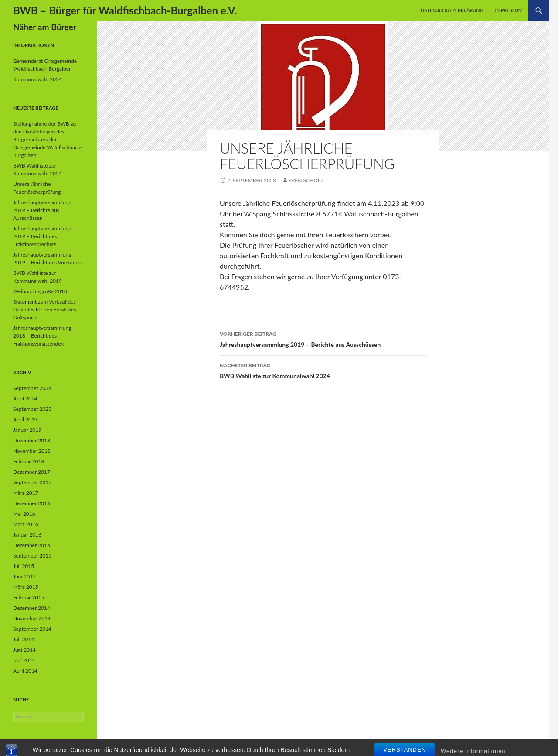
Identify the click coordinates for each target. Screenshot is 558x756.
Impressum (509, 10)
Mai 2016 (24, 514)
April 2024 (25, 399)
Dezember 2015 (32, 545)
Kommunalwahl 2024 (37, 79)
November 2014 (32, 618)
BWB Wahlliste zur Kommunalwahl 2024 (323, 370)
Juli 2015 (24, 566)
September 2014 (32, 629)
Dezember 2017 (32, 472)
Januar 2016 (27, 535)
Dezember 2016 (32, 503)
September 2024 (32, 388)
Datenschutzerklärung (452, 10)
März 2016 (26, 524)
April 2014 (25, 671)
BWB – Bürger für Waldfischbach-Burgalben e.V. (125, 10)
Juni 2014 (24, 650)
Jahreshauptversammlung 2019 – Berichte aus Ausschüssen (323, 339)
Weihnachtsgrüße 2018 (40, 291)
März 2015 (26, 587)
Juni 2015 (24, 576)
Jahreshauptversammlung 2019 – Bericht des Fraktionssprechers (42, 236)
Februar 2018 (29, 461)
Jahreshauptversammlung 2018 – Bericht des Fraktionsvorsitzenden (42, 336)
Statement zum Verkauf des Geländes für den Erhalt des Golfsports (45, 310)
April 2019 (25, 419)
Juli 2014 (24, 639)
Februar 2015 (29, 597)
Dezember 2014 (32, 608)
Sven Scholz (306, 180)
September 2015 (32, 556)
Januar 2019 (27, 430)
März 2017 (26, 493)
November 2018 (32, 451)
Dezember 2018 (32, 440)
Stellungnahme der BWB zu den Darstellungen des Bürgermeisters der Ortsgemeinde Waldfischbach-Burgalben (48, 139)
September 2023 (32, 409)
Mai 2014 (24, 660)
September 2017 (32, 482)
